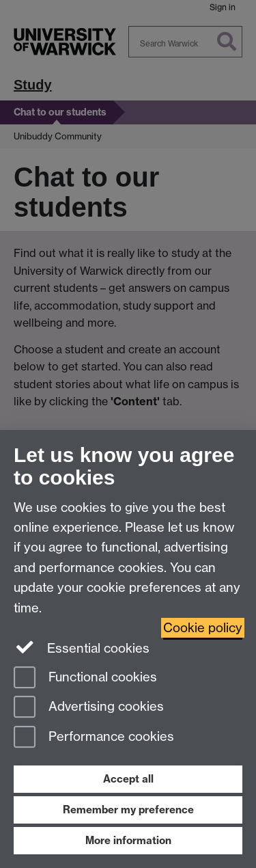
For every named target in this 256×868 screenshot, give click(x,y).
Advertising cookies (89, 708)
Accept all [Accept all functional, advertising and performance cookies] (128, 779)
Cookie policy (203, 628)
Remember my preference (128, 810)
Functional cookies (85, 678)
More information (128, 840)
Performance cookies (94, 738)
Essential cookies (82, 647)
